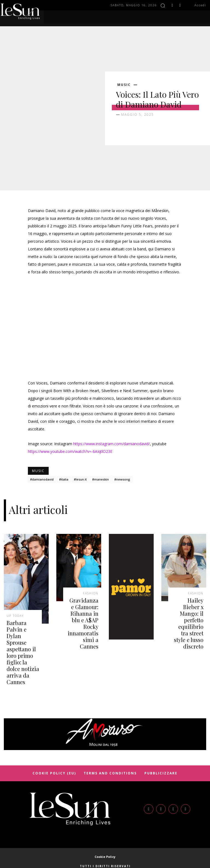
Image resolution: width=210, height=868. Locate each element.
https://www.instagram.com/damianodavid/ (112, 444)
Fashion (91, 592)
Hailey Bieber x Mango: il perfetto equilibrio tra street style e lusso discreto (188, 612)
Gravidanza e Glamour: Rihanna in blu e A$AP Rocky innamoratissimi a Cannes (83, 612)
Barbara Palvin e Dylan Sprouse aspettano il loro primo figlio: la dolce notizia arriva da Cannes (22, 640)
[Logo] (70, 786)
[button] (163, 5)
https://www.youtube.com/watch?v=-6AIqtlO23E (70, 451)
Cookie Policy (105, 834)
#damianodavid (42, 479)
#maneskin (100, 479)
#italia (64, 479)
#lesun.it (80, 479)
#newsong (122, 479)
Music (124, 85)
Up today (15, 615)
